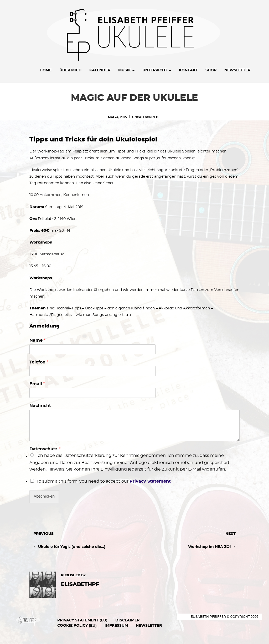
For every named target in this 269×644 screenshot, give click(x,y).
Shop (211, 70)
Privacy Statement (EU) (82, 620)
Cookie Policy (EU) (77, 626)
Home (46, 70)
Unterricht (157, 70)
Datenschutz (45, 449)
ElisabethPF (80, 584)
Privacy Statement (150, 481)
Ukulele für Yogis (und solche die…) (72, 547)
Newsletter (237, 70)
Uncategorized (145, 117)
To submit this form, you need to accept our (104, 481)
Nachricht (40, 406)
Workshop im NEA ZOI (209, 547)
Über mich (70, 70)
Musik (126, 70)
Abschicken (44, 497)
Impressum (116, 626)
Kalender (100, 70)
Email (37, 384)
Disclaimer (127, 620)
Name (37, 340)
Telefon (39, 362)
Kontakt (188, 70)
